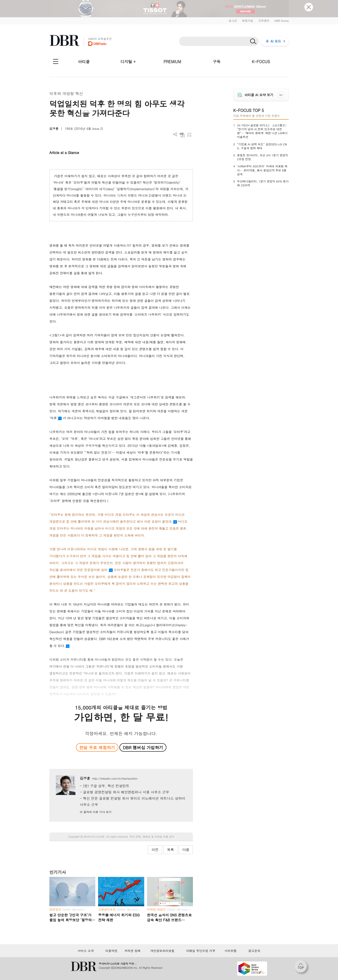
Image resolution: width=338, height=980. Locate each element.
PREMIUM (172, 62)
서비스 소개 (86, 951)
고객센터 (264, 21)
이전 (155, 850)
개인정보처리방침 (162, 951)
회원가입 (247, 21)
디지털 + (128, 62)
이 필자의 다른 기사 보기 (96, 812)
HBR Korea (281, 21)
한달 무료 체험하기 (97, 747)
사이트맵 (230, 951)
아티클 (84, 62)
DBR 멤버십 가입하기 (143, 747)
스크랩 (189, 135)
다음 (186, 850)
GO (281, 95)
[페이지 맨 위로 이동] (302, 968)
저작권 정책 (132, 951)
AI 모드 (276, 41)
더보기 (175, 134)
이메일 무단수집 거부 (201, 951)
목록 (171, 850)
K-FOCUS (261, 62)
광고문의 (254, 951)
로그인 (233, 21)
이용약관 (111, 951)
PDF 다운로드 (182, 135)
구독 (217, 62)
